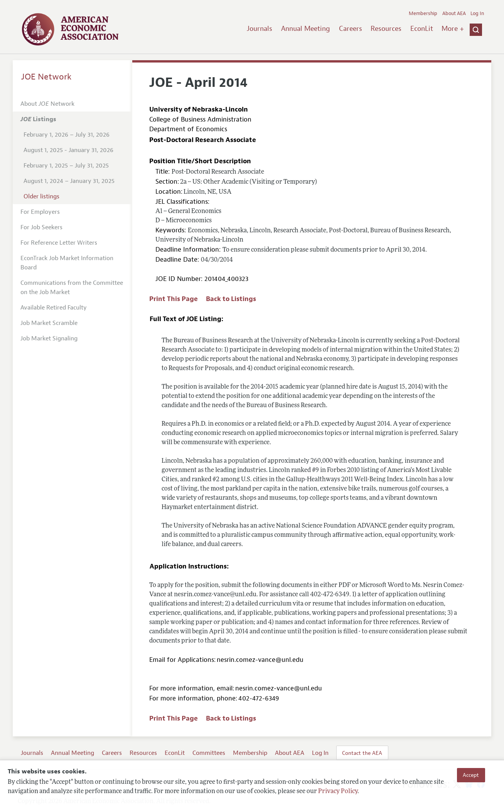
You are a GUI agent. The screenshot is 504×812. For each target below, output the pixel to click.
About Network (47, 104)
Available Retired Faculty (54, 308)
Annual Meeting (306, 29)
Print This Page (174, 299)
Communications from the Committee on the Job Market (72, 288)
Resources (386, 29)
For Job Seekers (41, 227)
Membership (423, 14)
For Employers (40, 212)
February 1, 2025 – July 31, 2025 (66, 166)
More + (453, 29)
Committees (209, 753)
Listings (38, 119)
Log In (477, 14)
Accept (471, 775)
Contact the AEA (362, 753)
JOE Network (46, 77)
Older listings (41, 196)
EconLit (422, 29)
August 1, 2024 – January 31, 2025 (69, 181)
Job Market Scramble (49, 323)
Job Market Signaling (49, 338)
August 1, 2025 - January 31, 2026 (68, 150)
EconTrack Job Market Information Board (67, 263)
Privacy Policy (338, 792)
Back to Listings (231, 299)
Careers (351, 29)
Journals (260, 29)
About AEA (454, 14)
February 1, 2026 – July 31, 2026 (67, 135)
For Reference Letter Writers (59, 243)
